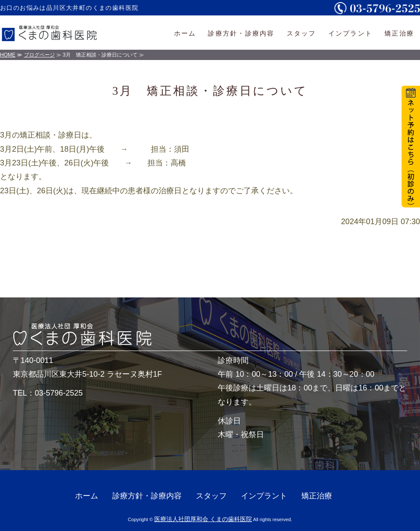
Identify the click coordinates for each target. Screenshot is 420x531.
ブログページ (39, 55)
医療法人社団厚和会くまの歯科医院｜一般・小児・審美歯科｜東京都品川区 (54, 33)
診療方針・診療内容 (241, 33)
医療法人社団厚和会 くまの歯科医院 (203, 519)
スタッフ (301, 33)
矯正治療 (399, 33)
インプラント (351, 33)
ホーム (185, 33)
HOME (8, 55)
